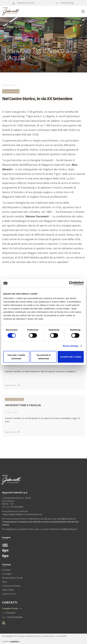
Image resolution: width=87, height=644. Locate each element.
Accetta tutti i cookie (71, 357)
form (31, 529)
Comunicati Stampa (11, 91)
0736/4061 (11, 613)
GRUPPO (6, 642)
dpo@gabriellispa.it (66, 519)
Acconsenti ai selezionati (43, 357)
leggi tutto (12, 385)
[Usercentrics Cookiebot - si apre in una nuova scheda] (71, 283)
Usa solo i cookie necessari (16, 357)
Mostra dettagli (70, 346)
